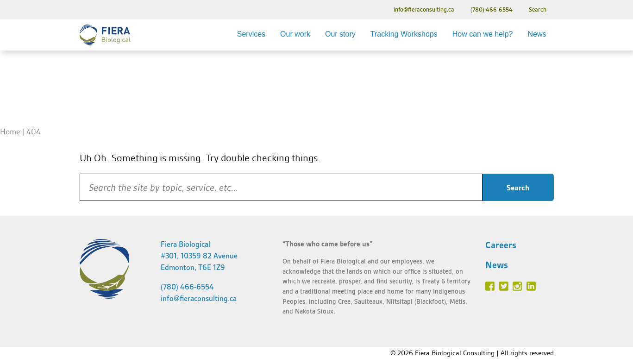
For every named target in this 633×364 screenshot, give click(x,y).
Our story (340, 34)
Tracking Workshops (404, 34)
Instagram (517, 286)
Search (538, 9)
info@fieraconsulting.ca (424, 9)
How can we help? (483, 34)
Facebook (490, 286)
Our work (295, 34)
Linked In (531, 286)
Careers (501, 245)
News (537, 34)
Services (251, 34)
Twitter (504, 286)
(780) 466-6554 (492, 9)
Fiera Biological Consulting (105, 35)
